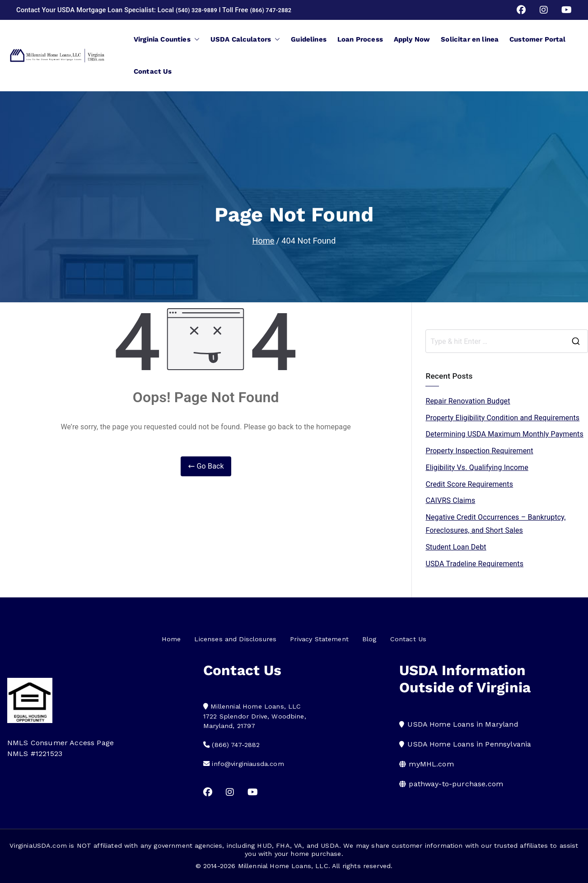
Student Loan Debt (456, 547)
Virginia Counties (167, 39)
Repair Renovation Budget (468, 401)
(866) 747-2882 (280, 10)
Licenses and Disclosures (235, 639)
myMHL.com (431, 764)
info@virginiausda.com (248, 764)
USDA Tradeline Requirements (474, 564)
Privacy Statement (319, 639)
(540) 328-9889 (199, 10)
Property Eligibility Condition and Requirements (502, 418)
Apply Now (412, 39)
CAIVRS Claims (450, 500)
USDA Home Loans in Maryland (463, 724)
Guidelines (309, 39)
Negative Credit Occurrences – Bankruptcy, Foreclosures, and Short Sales (495, 524)
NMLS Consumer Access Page (61, 743)
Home (171, 639)
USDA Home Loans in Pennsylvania (469, 744)
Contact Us (153, 71)
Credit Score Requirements (469, 484)
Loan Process (360, 39)
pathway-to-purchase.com (456, 784)
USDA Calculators (245, 39)
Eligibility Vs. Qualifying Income (477, 467)
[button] (195, 39)
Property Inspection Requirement (479, 451)
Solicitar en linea (470, 39)
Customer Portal (537, 39)
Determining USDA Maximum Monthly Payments (504, 434)
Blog (369, 639)
